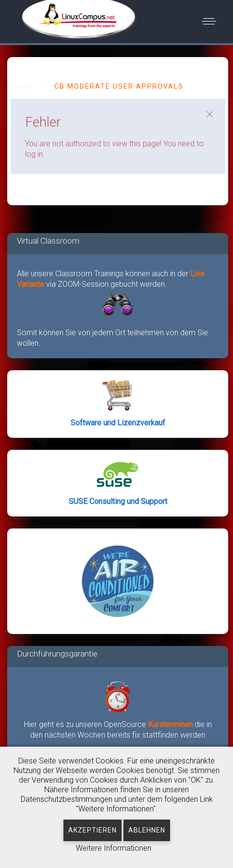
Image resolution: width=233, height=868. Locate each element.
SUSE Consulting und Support (118, 501)
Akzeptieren (92, 830)
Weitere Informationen (114, 848)
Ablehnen (147, 830)
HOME (22, 86)
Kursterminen (171, 724)
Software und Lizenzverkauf (118, 423)
